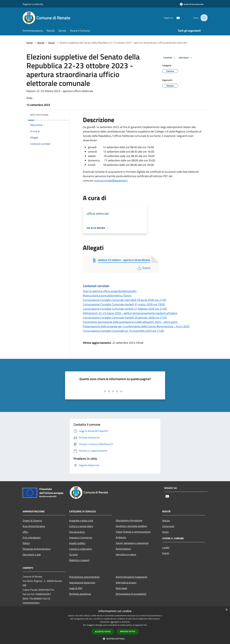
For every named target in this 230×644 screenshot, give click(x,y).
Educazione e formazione (129, 520)
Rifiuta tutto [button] (128, 631)
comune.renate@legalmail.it (111, 181)
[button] (115, 639)
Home (30, 43)
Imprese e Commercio (81, 538)
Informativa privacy (126, 582)
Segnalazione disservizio (82, 582)
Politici (26, 543)
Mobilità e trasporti (79, 560)
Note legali (121, 588)
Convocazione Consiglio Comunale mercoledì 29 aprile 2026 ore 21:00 (125, 300)
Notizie (166, 521)
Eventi (166, 553)
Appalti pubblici (77, 543)
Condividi (170, 58)
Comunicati (168, 526)
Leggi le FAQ (76, 588)
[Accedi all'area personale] (192, 4)
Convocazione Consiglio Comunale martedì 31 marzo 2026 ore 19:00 (124, 304)
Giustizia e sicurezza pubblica (131, 526)
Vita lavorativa (77, 532)
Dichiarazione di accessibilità (131, 594)
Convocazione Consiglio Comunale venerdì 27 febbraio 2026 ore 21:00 (125, 309)
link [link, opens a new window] (145, 625)
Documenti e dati (32, 554)
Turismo (73, 554)
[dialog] (115, 625)
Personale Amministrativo (37, 549)
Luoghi (166, 547)
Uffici (25, 532)
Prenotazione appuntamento (84, 577)
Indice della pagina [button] (39, 115)
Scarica (143, 268)
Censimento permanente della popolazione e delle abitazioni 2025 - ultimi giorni (130, 322)
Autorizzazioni (123, 549)
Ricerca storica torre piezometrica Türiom (107, 295)
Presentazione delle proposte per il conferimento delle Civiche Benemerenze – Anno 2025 (136, 326)
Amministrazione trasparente (131, 577)
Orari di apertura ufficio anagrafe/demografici (110, 291)
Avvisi (52, 43)
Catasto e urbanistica (80, 549)
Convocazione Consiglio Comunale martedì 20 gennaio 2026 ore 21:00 (125, 318)
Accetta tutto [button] (103, 632)
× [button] (226, 610)
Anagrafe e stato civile (81, 521)
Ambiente (121, 537)
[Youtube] (176, 18)
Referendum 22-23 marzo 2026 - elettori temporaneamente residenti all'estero (130, 313)
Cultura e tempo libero (81, 526)
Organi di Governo (32, 521)
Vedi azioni (186, 58)
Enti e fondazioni (32, 538)
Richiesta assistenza (80, 594)
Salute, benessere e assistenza (132, 543)
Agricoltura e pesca (126, 554)
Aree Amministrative (34, 526)
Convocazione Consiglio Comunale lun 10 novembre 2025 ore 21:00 (123, 331)
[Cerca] (204, 18)
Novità (41, 43)
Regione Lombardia (33, 4)
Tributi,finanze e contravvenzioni (133, 532)
